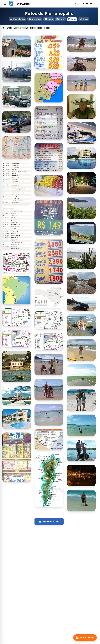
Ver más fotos (49, 521)
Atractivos (35, 19)
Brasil (9, 28)
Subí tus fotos (85, 638)
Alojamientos (17, 19)
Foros (60, 19)
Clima (84, 19)
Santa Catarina (21, 28)
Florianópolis (36, 28)
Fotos (72, 19)
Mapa (49, 19)
